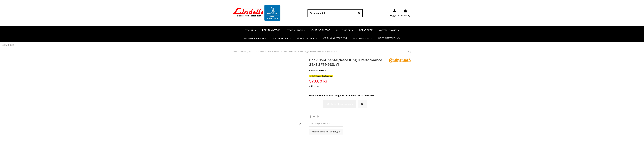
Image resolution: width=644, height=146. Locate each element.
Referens (314, 70)
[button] (307, 38)
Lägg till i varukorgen (340, 104)
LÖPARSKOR (8, 45)
